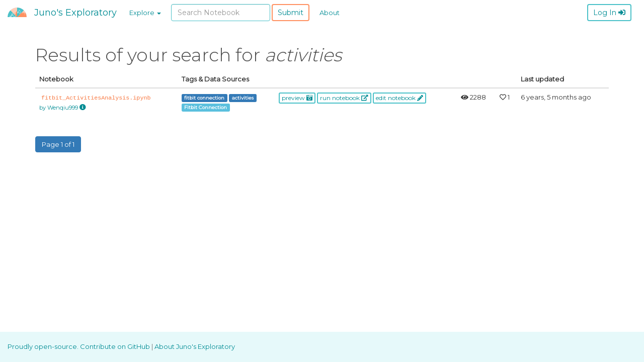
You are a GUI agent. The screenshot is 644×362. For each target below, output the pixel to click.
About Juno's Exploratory (195, 346)
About (330, 13)
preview (297, 98)
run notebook (344, 98)
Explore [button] (145, 13)
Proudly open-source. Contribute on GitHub (79, 346)
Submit (291, 13)
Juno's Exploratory (75, 13)
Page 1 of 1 (58, 144)
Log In (609, 13)
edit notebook (399, 98)
